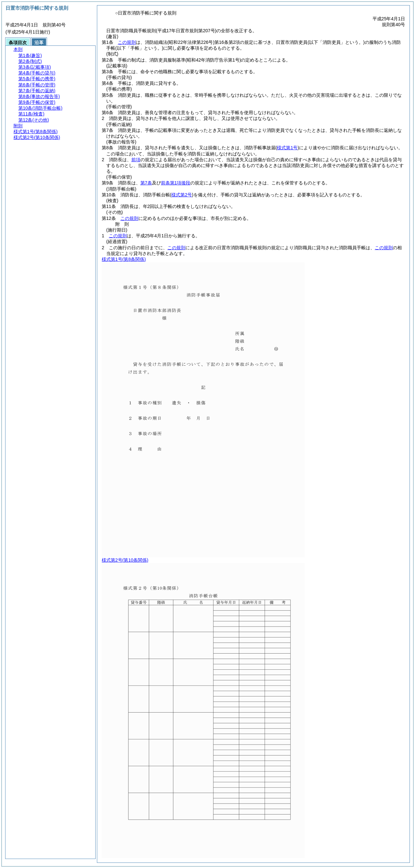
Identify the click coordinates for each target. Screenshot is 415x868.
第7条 (146, 183)
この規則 (127, 42)
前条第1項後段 (176, 183)
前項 (136, 160)
